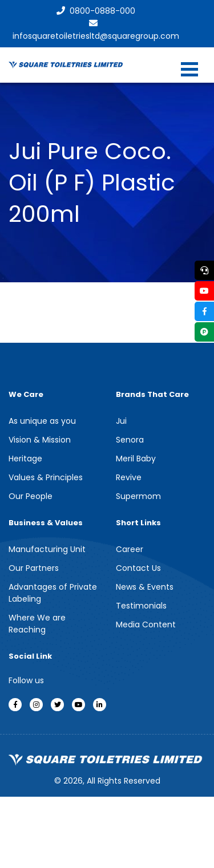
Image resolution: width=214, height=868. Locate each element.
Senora (130, 440)
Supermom (138, 496)
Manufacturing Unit (47, 549)
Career (130, 549)
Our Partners (34, 568)
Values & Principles (46, 477)
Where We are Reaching (37, 624)
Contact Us (138, 568)
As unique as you (42, 421)
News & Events (145, 587)
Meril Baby (136, 459)
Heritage (25, 459)
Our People (31, 496)
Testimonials (141, 606)
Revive (129, 477)
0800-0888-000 (96, 11)
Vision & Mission (40, 440)
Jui (121, 421)
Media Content (146, 624)
